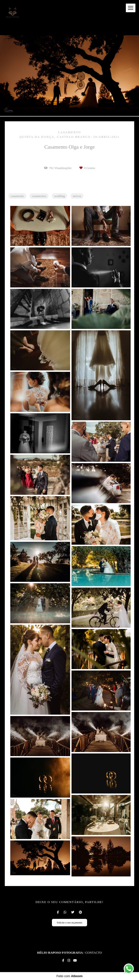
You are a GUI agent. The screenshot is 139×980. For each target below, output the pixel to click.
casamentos (39, 196)
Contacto (94, 953)
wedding (59, 196)
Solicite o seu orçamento (69, 922)
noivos (77, 196)
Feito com (69, 976)
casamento (17, 196)
